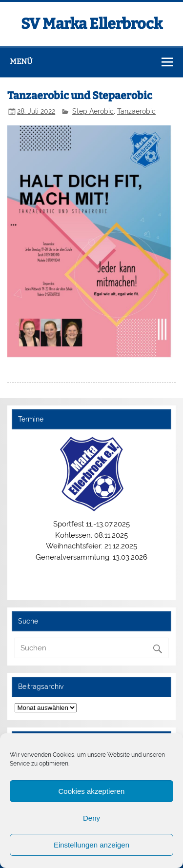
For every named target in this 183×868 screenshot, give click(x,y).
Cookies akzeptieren (92, 791)
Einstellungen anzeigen (91, 845)
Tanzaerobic (136, 111)
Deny (91, 818)
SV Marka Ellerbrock (92, 24)
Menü (21, 61)
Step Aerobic (93, 111)
